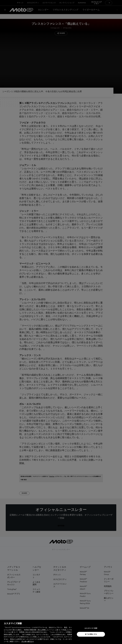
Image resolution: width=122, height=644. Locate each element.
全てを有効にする (91, 634)
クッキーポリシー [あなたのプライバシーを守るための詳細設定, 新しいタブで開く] (28, 642)
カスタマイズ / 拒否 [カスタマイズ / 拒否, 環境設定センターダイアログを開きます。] (91, 628)
